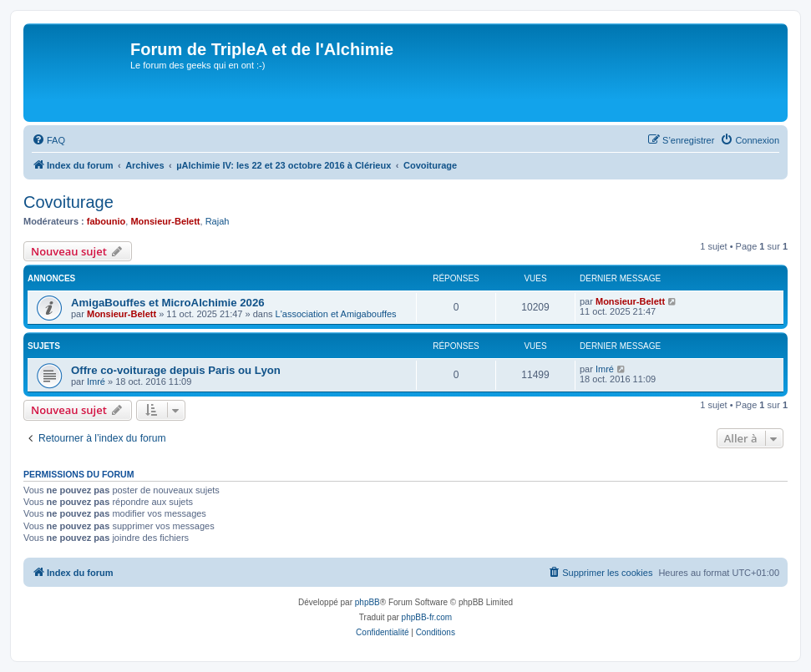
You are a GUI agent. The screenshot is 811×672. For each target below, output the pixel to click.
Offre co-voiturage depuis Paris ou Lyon (176, 370)
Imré (96, 381)
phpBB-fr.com (427, 617)
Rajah (218, 221)
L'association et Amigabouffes (336, 314)
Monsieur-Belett (165, 221)
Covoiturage (68, 202)
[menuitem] (48, 140)
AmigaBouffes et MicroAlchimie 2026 (168, 303)
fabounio (106, 221)
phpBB (367, 602)
